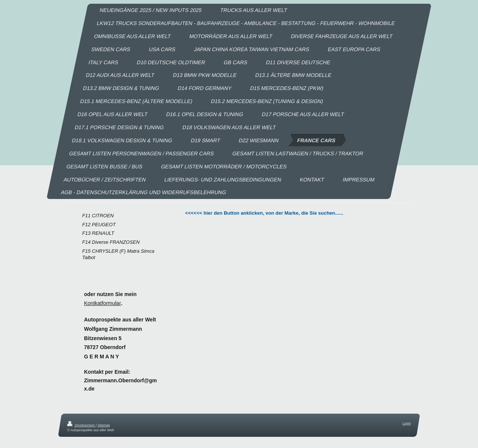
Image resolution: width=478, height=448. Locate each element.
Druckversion (81, 425)
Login (407, 423)
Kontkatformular (103, 303)
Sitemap (104, 425)
